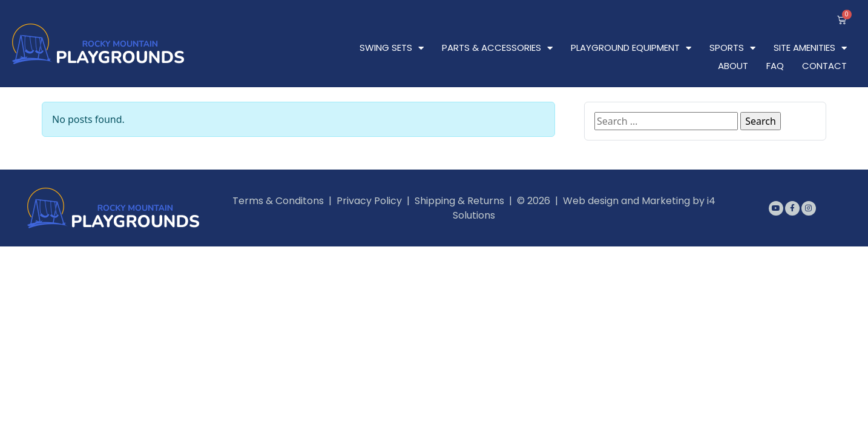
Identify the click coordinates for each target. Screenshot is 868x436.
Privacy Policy (369, 201)
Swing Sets (392, 48)
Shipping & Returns (459, 201)
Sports (732, 48)
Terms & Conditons (278, 201)
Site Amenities (810, 48)
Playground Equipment (631, 48)
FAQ (775, 66)
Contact (824, 66)
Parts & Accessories (497, 48)
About (733, 66)
